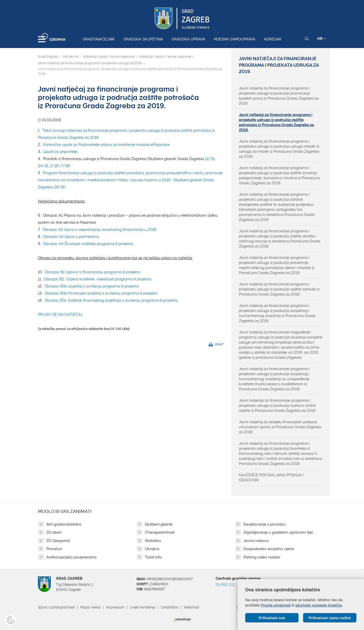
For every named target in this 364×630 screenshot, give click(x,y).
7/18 (65, 166)
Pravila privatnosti (276, 605)
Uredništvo (170, 607)
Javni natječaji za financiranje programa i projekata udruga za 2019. (90, 63)
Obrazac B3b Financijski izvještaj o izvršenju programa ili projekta (101, 293)
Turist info (153, 557)
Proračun (54, 549)
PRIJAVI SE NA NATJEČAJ (60, 314)
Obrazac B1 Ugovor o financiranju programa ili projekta (93, 272)
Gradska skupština (143, 39)
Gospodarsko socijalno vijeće (269, 549)
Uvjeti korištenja (143, 607)
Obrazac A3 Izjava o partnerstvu (71, 237)
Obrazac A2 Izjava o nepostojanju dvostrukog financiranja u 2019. (99, 230)
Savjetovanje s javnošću (265, 524)
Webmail (191, 607)
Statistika (153, 541)
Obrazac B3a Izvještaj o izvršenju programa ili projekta (92, 286)
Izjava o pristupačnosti (56, 607)
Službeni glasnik (159, 524)
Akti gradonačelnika (64, 524)
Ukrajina (152, 549)
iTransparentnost (160, 532)
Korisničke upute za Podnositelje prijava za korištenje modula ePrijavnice (106, 145)
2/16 (54, 166)
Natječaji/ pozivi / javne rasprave (165, 57)
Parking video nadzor (262, 557)
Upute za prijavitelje (60, 152)
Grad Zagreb (48, 57)
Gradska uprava (188, 39)
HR (322, 39)
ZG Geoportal (58, 541)
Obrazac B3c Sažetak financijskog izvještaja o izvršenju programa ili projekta (111, 300)
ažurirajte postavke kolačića (318, 605)
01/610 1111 (225, 584)
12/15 (210, 159)
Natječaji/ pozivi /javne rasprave (109, 57)
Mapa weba (90, 607)
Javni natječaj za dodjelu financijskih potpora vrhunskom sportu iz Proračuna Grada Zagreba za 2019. (280, 427)
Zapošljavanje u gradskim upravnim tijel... (279, 532)
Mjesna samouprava (235, 39)
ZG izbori (54, 532)
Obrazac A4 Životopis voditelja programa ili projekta (88, 244)
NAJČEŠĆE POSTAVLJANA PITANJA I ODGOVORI (271, 478)
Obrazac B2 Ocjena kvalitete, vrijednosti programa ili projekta (97, 279)
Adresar (273, 39)
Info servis (70, 57)
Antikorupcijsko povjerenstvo (71, 557)
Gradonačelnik (99, 39)
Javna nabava (256, 541)
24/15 (43, 166)
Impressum (115, 607)
